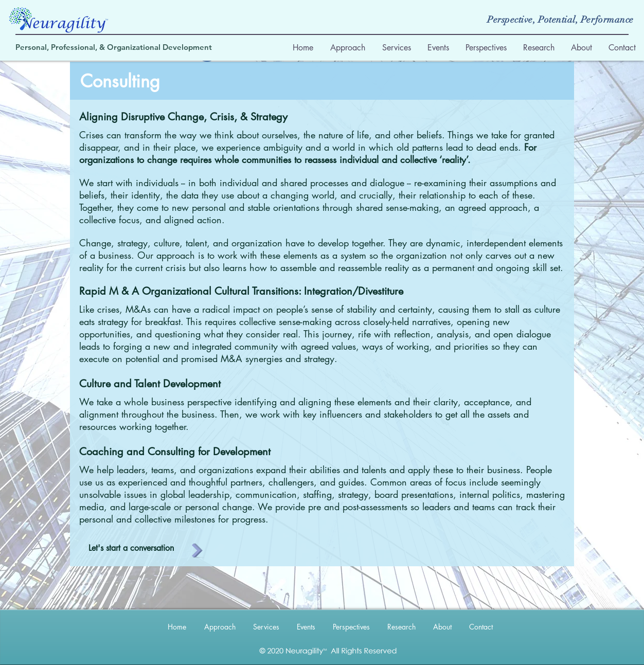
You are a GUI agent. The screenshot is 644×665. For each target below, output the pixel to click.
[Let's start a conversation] (131, 548)
